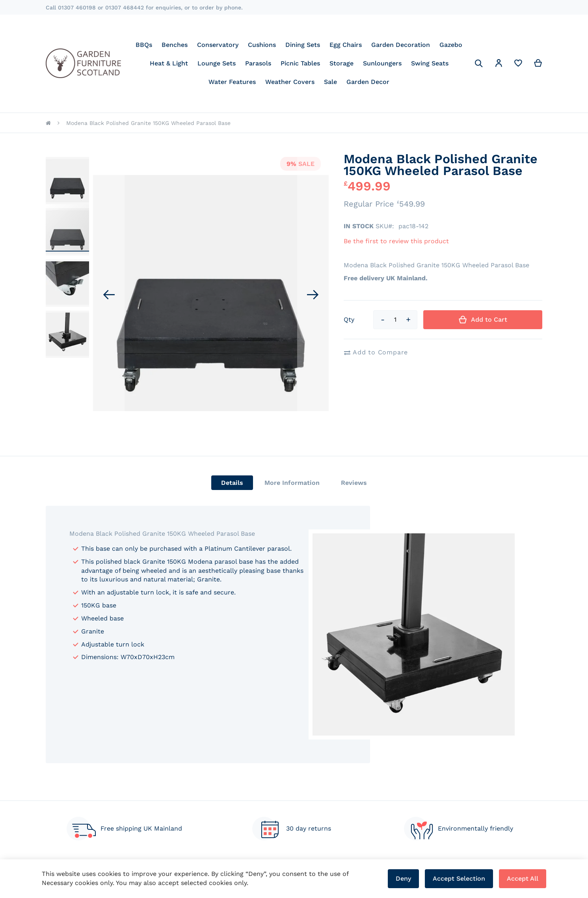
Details (232, 483)
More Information (292, 483)
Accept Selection (459, 878)
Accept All (523, 878)
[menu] (299, 63)
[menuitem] (144, 45)
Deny (403, 878)
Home (48, 123)
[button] (499, 64)
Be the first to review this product (396, 241)
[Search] (479, 63)
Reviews (354, 483)
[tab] (232, 483)
